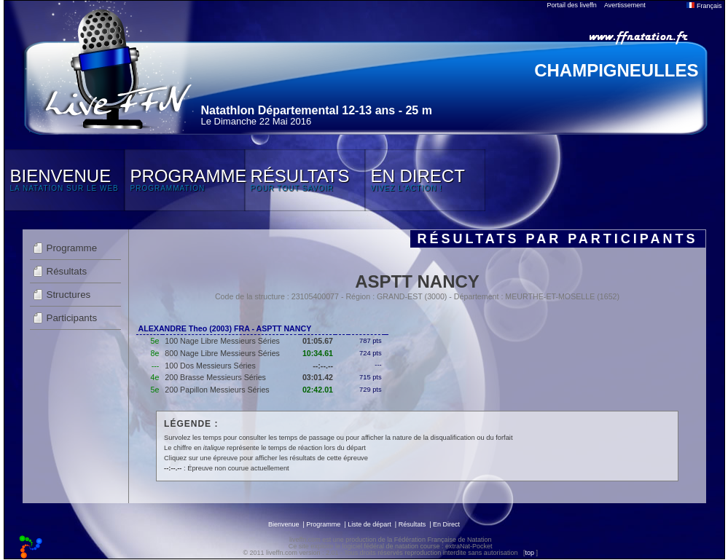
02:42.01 (318, 390)
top (529, 553)
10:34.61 (318, 353)
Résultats (67, 271)
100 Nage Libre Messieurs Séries (222, 341)
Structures (69, 295)
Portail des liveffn (572, 5)
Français (704, 6)
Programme (72, 248)
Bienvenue (284, 524)
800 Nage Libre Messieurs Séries (222, 353)
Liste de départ (369, 524)
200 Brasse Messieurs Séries (215, 377)
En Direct (446, 524)
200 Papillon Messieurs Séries (217, 390)
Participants (72, 318)
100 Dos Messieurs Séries (210, 366)
